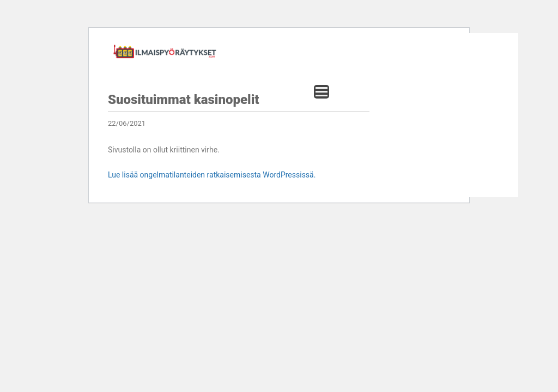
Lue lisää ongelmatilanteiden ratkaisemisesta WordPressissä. (212, 175)
